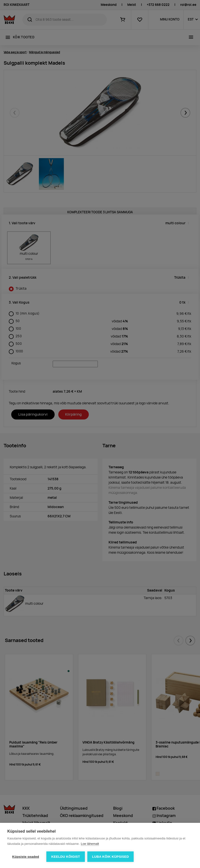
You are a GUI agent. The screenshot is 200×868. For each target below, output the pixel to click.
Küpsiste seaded (26, 857)
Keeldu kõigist (66, 857)
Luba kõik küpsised (111, 857)
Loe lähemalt (90, 844)
